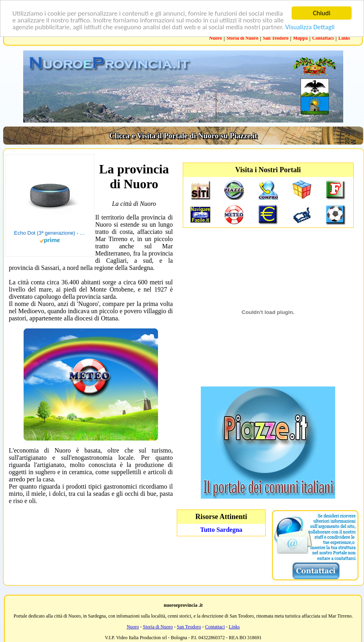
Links (344, 38)
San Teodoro (276, 38)
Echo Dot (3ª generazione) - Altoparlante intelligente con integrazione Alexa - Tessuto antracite (50, 233)
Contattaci (323, 38)
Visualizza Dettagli (310, 27)
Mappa (301, 38)
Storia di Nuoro (242, 38)
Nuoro (216, 38)
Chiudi (322, 13)
